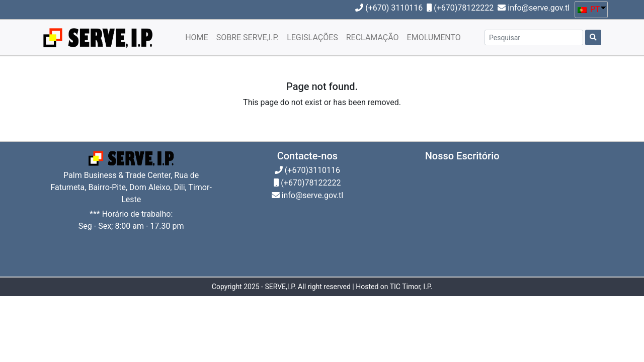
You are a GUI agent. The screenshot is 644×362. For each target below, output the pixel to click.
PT (589, 9)
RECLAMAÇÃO (373, 37)
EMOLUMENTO (434, 37)
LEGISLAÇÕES (312, 37)
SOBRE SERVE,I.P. (248, 37)
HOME (196, 37)
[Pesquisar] (534, 37)
